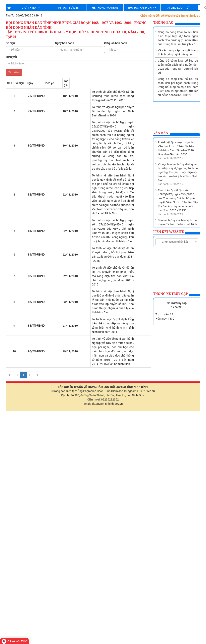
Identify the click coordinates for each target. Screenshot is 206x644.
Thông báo (163, 22)
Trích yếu (11, 57)
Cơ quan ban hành (116, 43)
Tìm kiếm (14, 72)
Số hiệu (10, 43)
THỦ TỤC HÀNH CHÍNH (142, 8)
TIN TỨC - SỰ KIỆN (68, 8)
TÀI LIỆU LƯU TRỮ (179, 8)
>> (37, 253)
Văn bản (161, 133)
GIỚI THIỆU (31, 8)
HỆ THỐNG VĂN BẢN (105, 8)
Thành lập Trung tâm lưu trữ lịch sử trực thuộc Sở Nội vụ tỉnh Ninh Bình (178, 195)
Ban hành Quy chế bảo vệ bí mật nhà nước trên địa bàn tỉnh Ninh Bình (178, 177)
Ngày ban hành (64, 43)
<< (10, 253)
